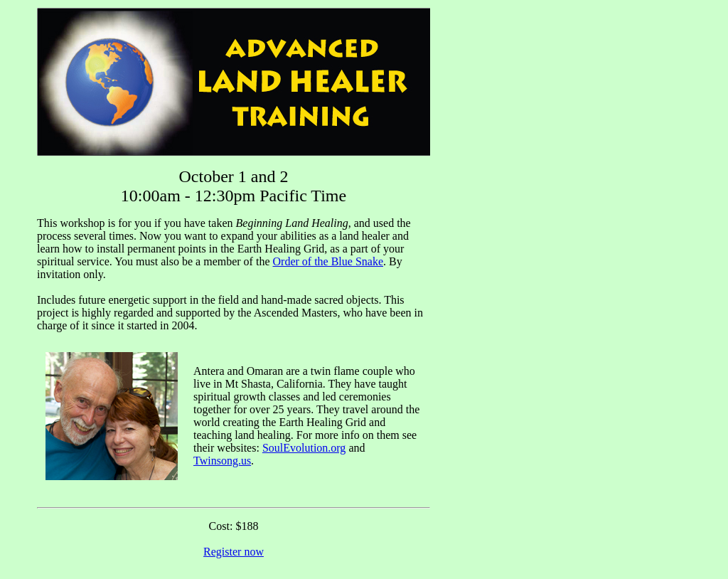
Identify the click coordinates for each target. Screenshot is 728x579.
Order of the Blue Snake (328, 261)
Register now (234, 552)
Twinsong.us (222, 461)
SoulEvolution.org (304, 448)
